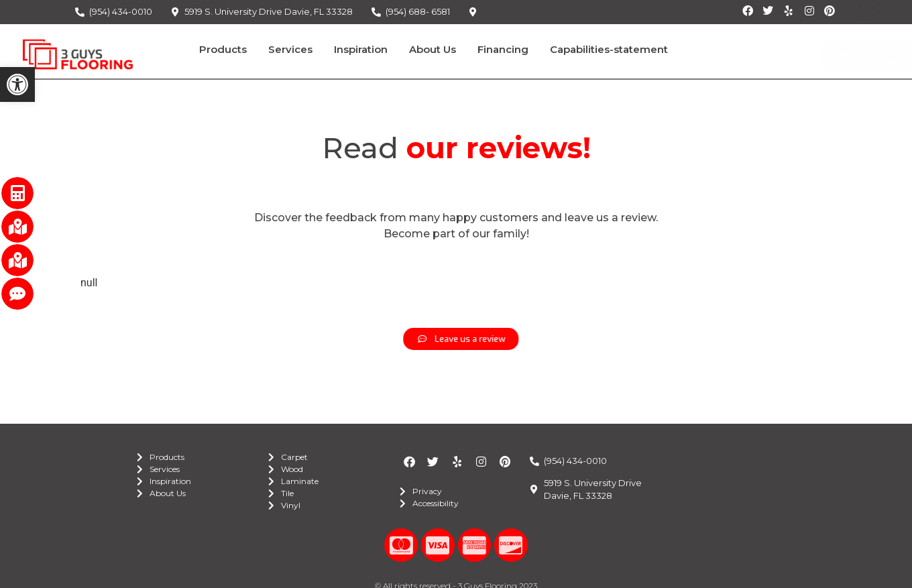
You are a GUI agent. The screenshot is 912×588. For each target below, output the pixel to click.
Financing (503, 49)
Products (223, 49)
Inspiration (361, 49)
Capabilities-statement (609, 49)
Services (290, 49)
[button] (17, 84)
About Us (433, 49)
